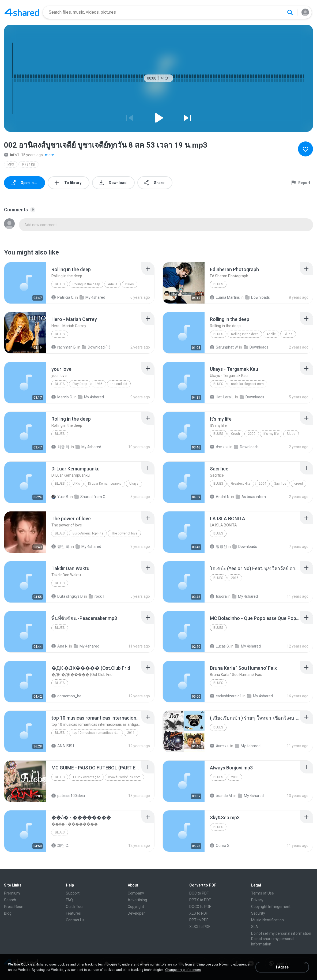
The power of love (124, 533)
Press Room (14, 907)
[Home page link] (22, 12)
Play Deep (80, 384)
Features (73, 913)
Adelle (113, 284)
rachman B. (64, 347)
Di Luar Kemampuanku (105, 484)
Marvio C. (62, 397)
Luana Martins (225, 297)
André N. (220, 497)
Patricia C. (63, 297)
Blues (60, 284)
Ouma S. (220, 846)
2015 (235, 578)
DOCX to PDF (200, 907)
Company (136, 893)
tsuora (218, 596)
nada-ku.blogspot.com (247, 384)
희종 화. (61, 447)
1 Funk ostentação (86, 777)
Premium (12, 893)
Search (10, 900)
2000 (252, 434)
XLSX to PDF (200, 927)
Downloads (258, 297)
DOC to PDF (199, 893)
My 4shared (92, 297)
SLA (255, 927)
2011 (131, 733)
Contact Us (75, 920)
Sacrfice (280, 484)
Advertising (137, 900)
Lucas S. (220, 646)
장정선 (218, 547)
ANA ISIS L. (64, 746)
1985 (99, 384)
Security (258, 913)
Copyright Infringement (271, 907)
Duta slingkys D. (67, 596)
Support (73, 893)
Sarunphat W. (224, 347)
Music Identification (267, 920)
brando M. (221, 796)
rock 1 (97, 596)
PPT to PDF (199, 920)
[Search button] (290, 12)
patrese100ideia (68, 796)
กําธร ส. (219, 447)
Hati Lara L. (222, 397)
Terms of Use (263, 893)
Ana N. (60, 646)
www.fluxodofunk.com (124, 777)
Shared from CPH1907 (92, 497)
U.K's (76, 484)
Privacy (257, 900)
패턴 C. (60, 846)
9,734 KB (29, 164)
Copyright (136, 907)
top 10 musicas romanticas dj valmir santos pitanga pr (98, 733)
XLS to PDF (199, 913)
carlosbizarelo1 (226, 696)
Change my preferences (183, 970)
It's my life (271, 434)
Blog (8, 913)
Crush (235, 434)
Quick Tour (75, 907)
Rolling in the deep (86, 284)
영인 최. (61, 547)
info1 (12, 155)
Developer (136, 913)
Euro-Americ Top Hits (88, 533)
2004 (262, 484)
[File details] (25, 283)
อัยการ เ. (220, 746)
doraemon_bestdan (69, 696)
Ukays (134, 484)
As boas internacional (253, 497)
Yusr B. (60, 497)
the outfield (119, 384)
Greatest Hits (241, 484)
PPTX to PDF (200, 900)
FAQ (69, 900)
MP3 (11, 164)
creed (299, 484)
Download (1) (96, 347)
